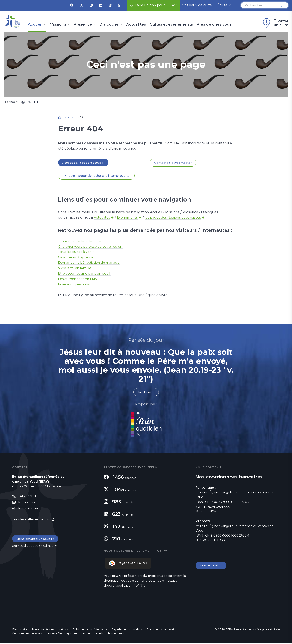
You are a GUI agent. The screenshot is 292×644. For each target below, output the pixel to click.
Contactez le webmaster (173, 163)
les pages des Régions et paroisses (175, 218)
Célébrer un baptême (76, 258)
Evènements (128, 218)
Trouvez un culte (275, 23)
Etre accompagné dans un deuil (85, 274)
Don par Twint (211, 566)
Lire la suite (146, 393)
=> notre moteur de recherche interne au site (96, 176)
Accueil (35, 24)
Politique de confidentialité (90, 630)
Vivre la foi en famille (76, 268)
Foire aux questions (75, 285)
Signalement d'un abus (34, 540)
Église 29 (225, 5)
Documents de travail (160, 630)
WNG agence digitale (266, 630)
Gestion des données (110, 634)
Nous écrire (27, 503)
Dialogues (109, 24)
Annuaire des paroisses (27, 634)
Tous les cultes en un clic (31, 520)
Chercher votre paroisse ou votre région (92, 247)
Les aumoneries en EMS (78, 279)
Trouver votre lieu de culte (81, 241)
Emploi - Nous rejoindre (62, 634)
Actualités (136, 24)
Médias (63, 630)
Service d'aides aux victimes (33, 547)
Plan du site (20, 630)
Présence (83, 24)
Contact (87, 634)
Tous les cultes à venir (77, 252)
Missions (58, 24)
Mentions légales (43, 630)
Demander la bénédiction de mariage (90, 263)
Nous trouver (28, 510)
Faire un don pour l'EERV (153, 5)
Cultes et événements (171, 24)
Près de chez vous (214, 24)
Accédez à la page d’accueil (83, 163)
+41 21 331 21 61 (29, 497)
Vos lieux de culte (197, 5)
